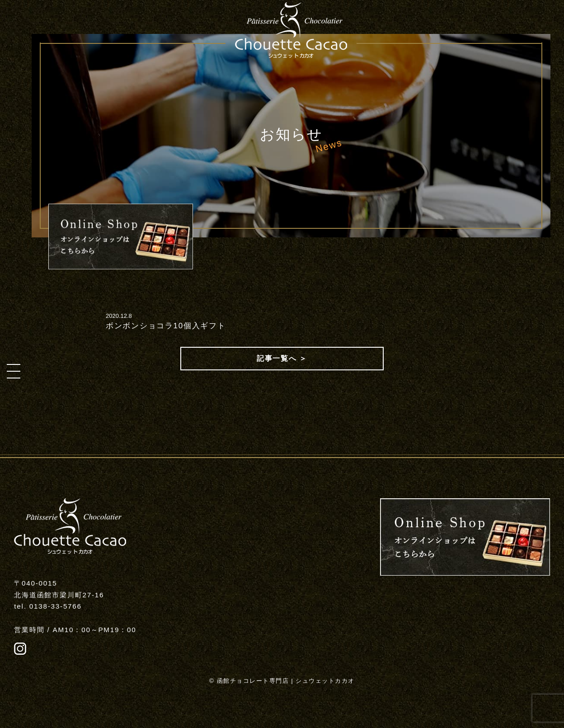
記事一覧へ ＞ (282, 358)
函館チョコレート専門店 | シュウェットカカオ (286, 681)
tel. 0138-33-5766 (48, 606)
